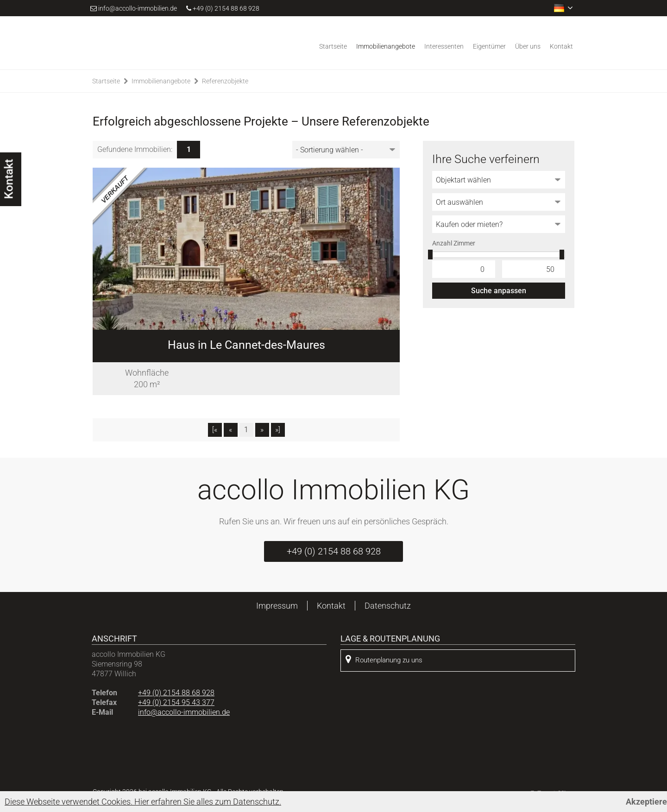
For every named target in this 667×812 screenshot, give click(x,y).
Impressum (277, 606)
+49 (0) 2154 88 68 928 (223, 8)
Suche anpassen (499, 291)
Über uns (528, 46)
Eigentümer (489, 46)
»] (278, 430)
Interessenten (444, 46)
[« (215, 430)
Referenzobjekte (225, 81)
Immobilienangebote (386, 46)
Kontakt (561, 46)
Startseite (333, 46)
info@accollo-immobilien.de (138, 8)
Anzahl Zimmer (454, 243)
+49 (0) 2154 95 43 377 (176, 702)
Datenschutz (388, 606)
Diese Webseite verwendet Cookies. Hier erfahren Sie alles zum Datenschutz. (143, 802)
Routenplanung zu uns (384, 659)
